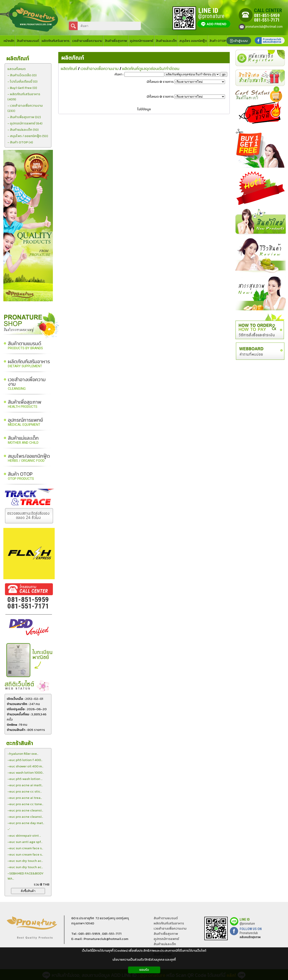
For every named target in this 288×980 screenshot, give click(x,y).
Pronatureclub (250, 935)
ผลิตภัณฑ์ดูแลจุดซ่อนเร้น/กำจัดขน (151, 69)
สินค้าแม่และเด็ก (23, 440)
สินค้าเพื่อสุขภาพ (25, 404)
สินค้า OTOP (21, 476)
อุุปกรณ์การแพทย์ (166, 939)
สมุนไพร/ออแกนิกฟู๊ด (29, 458)
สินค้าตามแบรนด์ (25, 346)
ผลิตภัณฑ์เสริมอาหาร (29, 364)
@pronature (247, 924)
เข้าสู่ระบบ (241, 41)
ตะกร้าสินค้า (20, 743)
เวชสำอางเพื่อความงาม (27, 384)
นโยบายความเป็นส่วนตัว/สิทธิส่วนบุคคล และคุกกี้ (144, 960)
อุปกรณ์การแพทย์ (25, 422)
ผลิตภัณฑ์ (73, 58)
